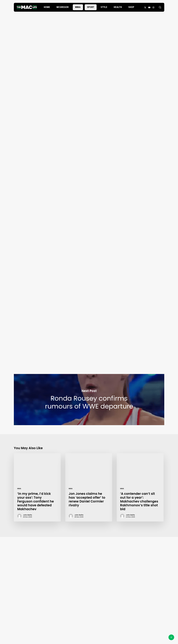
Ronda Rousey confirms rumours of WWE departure (89, 400)
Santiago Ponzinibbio (61, 304)
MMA (19, 489)
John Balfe (89, 45)
